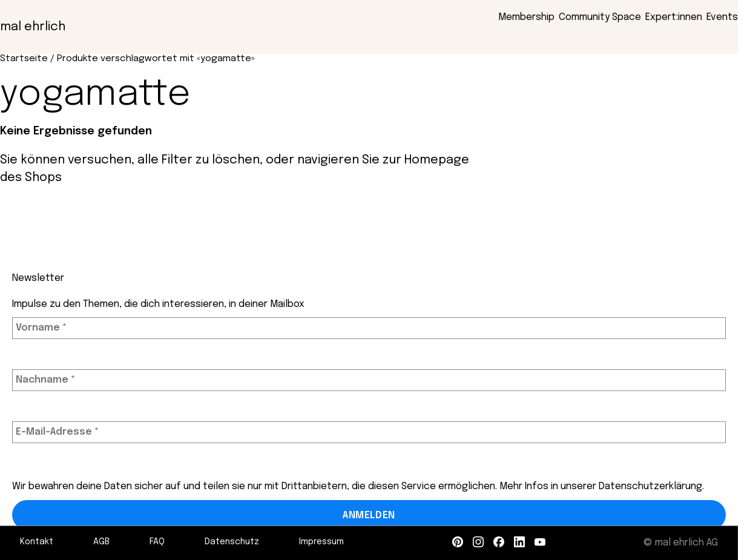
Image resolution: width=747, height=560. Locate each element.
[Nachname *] (369, 380)
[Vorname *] (369, 328)
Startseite (24, 59)
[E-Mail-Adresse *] (369, 432)
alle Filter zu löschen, (200, 160)
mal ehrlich (33, 27)
